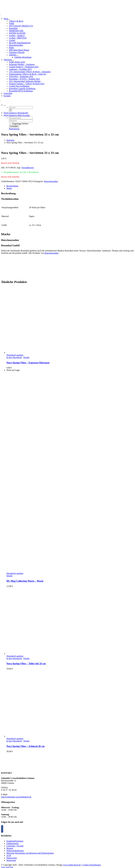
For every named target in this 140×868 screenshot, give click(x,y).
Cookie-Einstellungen (92, 865)
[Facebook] (2, 829)
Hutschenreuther (51, 181)
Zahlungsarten (13, 843)
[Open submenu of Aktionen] (13, 60)
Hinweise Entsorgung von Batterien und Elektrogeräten (30, 853)
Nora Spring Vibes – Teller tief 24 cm (26, 664)
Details (26, 357)
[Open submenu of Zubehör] (17, 56)
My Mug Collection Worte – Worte (25, 581)
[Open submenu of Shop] (9, 19)
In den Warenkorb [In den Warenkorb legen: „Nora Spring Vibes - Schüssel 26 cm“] (14, 741)
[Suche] (10, 110)
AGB (9, 855)
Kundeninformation (15, 841)
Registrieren (14, 129)
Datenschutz (12, 858)
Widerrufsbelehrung (15, 851)
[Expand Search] (5, 106)
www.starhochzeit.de (72, 865)
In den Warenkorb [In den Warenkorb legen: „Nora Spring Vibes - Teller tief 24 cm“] (14, 658)
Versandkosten (28, 168)
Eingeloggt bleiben (19, 124)
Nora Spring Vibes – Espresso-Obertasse (28, 363)
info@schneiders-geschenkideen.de (16, 797)
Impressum (11, 860)
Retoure (10, 848)
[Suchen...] (21, 107)
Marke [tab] (9, 188)
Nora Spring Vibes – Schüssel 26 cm (25, 746)
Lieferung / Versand (15, 846)
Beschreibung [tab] (12, 186)
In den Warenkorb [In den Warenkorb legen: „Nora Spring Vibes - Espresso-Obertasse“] (14, 357)
